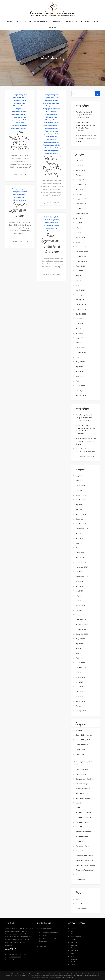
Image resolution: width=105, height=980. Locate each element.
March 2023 (80, 290)
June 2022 (80, 333)
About (18, 22)
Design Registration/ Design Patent (83, 763)
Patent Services (52, 137)
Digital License (81, 774)
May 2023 (80, 280)
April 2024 (80, 232)
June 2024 (80, 223)
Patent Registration (52, 228)
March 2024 (80, 237)
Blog (96, 22)
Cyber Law (55, 22)
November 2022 (82, 309)
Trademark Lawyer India (19, 126)
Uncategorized (81, 880)
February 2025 (81, 194)
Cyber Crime (47, 103)
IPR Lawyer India (19, 103)
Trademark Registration (51, 151)
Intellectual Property (35, 22)
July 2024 (79, 218)
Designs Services (52, 106)
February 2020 (81, 391)
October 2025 (81, 185)
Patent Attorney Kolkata (19, 114)
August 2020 (81, 362)
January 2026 (81, 180)
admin (15, 175)
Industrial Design (51, 112)
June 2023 (80, 276)
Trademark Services (52, 153)
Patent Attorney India (19, 112)
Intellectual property (19, 100)
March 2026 (80, 170)
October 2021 (81, 352)
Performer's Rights (83, 846)
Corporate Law (71, 22)
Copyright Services (19, 98)
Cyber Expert (56, 103)
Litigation (86, 22)
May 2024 (80, 228)
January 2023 (81, 300)
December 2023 (82, 247)
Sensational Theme (68, 977)
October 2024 (81, 208)
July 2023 (79, 271)
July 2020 (79, 367)
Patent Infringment (51, 128)
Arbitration (80, 730)
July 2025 (79, 189)
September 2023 (82, 261)
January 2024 (81, 242)
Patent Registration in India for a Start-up (52, 244)
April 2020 (80, 381)
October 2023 (81, 256)
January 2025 (81, 199)
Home (9, 22)
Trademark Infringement (52, 142)
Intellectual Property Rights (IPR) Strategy (52, 166)
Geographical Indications (52, 109)
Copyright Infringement (19, 95)
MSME (78, 808)
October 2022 (81, 314)
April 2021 (80, 357)
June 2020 (80, 371)
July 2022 (79, 328)
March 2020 (80, 386)
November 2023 (82, 252)
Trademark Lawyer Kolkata (20, 128)
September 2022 (82, 319)
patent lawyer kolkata (19, 120)
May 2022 (80, 338)
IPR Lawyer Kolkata (19, 106)
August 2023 (81, 266)
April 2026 (80, 165)
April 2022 (80, 343)
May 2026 (80, 161)
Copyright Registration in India (20, 210)
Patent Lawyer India (19, 117)
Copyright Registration (51, 98)
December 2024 (82, 204)
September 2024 (82, 213)
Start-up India (19, 123)
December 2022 (82, 304)
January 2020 (81, 395)
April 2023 (80, 285)
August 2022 (81, 324)
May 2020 (80, 376)
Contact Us (52, 27)
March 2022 (80, 347)
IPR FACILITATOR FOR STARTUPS (20, 141)
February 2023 (81, 295)
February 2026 (81, 175)
